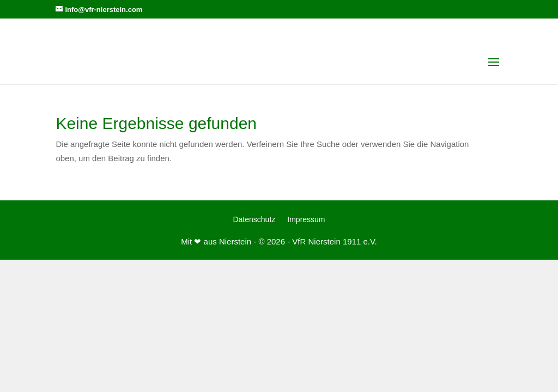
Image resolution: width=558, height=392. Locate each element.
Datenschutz (254, 220)
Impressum (306, 220)
